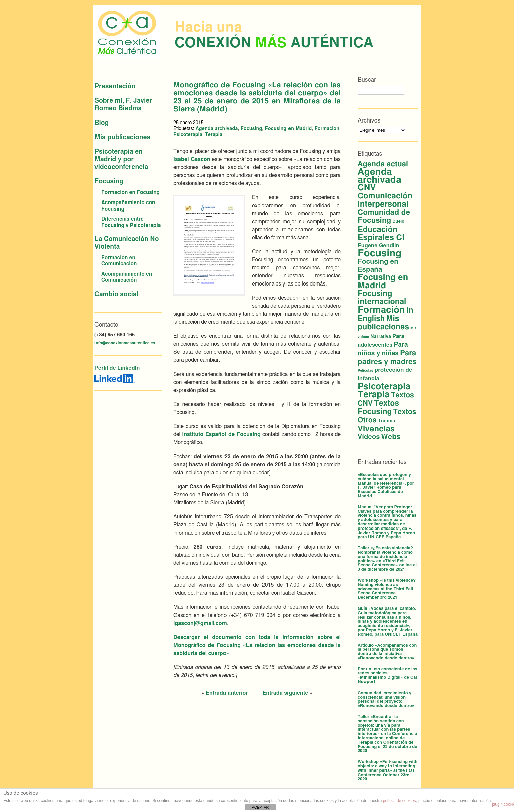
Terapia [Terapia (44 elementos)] (374, 395)
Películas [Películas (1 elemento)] (365, 370)
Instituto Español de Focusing (221, 434)
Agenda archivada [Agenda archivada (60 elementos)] (379, 176)
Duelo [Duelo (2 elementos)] (398, 221)
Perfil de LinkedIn (117, 368)
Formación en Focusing (131, 193)
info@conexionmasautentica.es (125, 343)
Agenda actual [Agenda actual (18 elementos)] (383, 164)
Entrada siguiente (285, 693)
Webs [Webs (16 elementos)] (391, 437)
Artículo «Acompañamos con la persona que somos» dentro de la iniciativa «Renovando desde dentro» (387, 652)
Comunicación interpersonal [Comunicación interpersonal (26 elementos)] (385, 200)
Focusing (109, 182)
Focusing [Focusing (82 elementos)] (379, 254)
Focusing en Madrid (288, 128)
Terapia (214, 134)
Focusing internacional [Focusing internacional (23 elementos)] (382, 298)
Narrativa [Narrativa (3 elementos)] (381, 337)
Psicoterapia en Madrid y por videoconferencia (121, 159)
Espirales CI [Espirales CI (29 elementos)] (381, 238)
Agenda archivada (217, 128)
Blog (102, 123)
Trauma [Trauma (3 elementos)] (386, 421)
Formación (327, 128)
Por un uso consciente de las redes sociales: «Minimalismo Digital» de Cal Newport (388, 676)
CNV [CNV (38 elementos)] (367, 188)
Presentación (115, 87)
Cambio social (116, 294)
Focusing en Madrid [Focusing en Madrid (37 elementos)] (383, 282)
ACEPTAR (260, 807)
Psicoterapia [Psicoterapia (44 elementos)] (384, 387)
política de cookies (400, 801)
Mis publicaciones (122, 137)
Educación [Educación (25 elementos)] (377, 230)
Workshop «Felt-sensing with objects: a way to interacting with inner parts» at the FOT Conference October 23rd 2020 (388, 770)
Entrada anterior (227, 693)
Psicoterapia (188, 134)
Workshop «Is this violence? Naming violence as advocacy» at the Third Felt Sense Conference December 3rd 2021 (387, 589)
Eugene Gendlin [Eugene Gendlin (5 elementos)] (378, 246)
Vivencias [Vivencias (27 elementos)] (376, 429)
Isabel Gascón (192, 159)
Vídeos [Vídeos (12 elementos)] (369, 437)
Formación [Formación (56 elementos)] (381, 310)
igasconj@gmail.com (200, 623)
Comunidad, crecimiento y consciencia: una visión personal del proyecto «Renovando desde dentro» (386, 699)
